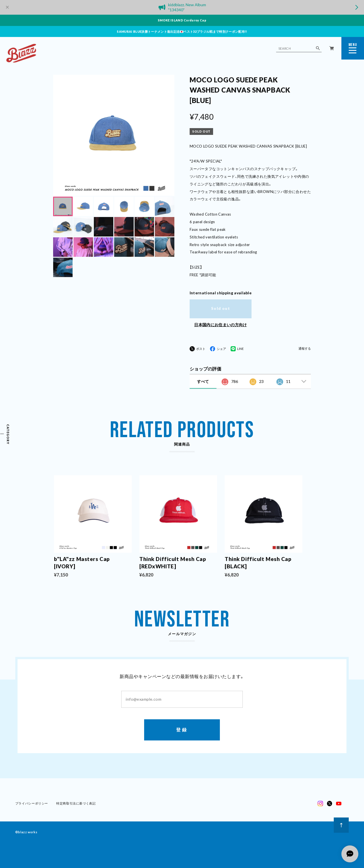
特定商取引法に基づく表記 (76, 804)
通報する (305, 349)
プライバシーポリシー (32, 804)
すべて (203, 381)
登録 (182, 730)
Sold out (221, 308)
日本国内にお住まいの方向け (220, 325)
